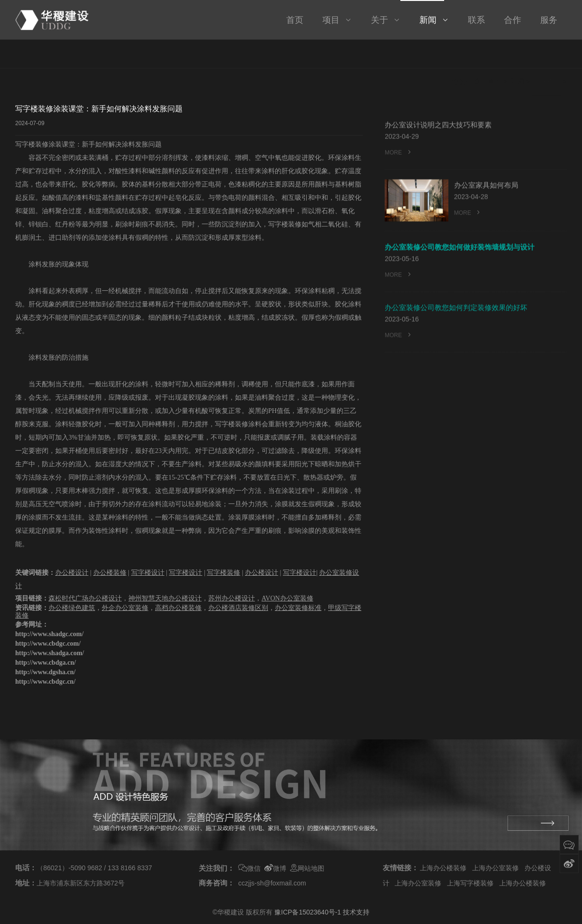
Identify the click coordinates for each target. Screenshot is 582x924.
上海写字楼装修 (470, 883)
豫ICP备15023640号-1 (308, 912)
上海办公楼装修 (443, 868)
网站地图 (307, 868)
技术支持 (356, 912)
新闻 (517, 54)
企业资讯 (546, 54)
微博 (275, 868)
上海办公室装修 (495, 868)
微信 (249, 868)
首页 (495, 54)
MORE (398, 154)
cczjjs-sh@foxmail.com (272, 883)
